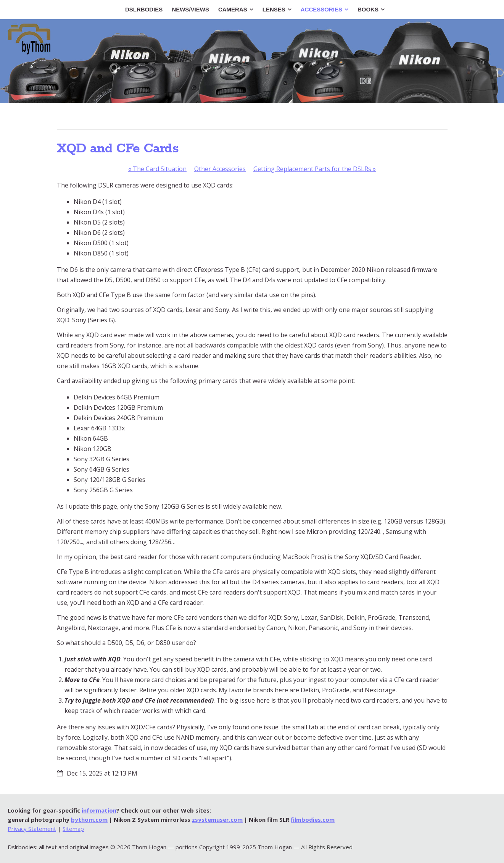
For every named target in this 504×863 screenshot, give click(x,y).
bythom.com (89, 819)
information (99, 810)
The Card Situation (157, 169)
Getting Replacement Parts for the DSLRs (315, 169)
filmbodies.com (313, 819)
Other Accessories (220, 169)
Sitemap (73, 829)
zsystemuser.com (217, 819)
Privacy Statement (32, 829)
